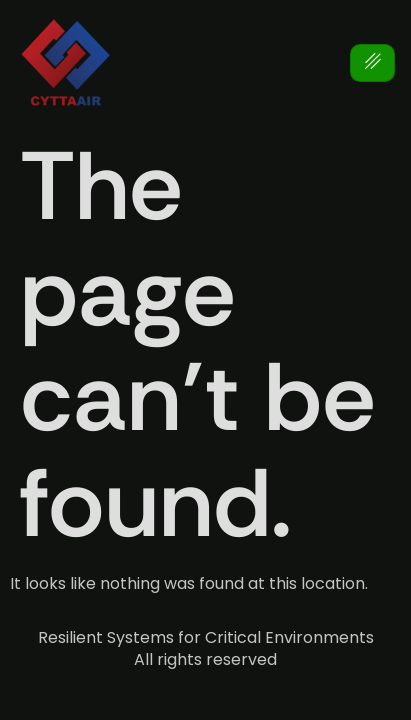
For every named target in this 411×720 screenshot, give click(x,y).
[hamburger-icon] (372, 63)
